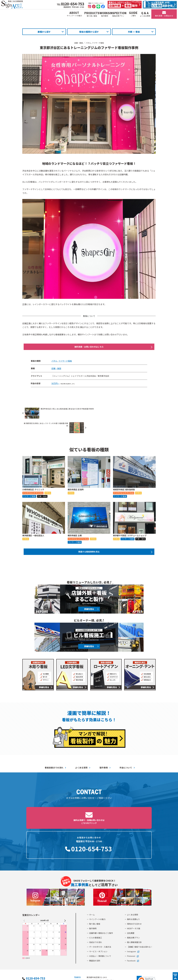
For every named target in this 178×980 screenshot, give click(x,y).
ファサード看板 (99, 43)
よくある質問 (81, 755)
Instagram (131, 917)
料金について (126, 755)
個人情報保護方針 (134, 908)
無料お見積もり (133, 885)
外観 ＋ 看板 (134, 32)
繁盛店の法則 (95, 927)
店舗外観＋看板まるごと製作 (101, 899)
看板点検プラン (133, 904)
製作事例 (104, 755)
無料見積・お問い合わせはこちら (89, 347)
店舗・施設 (77, 43)
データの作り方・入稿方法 (100, 913)
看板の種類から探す (89, 32)
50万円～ (55, 384)
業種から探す (44, 32)
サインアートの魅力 (97, 885)
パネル (88, 43)
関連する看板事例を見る (89, 539)
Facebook (131, 927)
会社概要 (131, 899)
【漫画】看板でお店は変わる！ (140, 913)
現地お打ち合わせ (134, 890)
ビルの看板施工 (96, 904)
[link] (146, 946)
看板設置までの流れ (54, 755)
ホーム (92, 881)
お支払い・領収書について (100, 922)
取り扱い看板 (95, 890)
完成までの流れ (96, 908)
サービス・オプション (98, 917)
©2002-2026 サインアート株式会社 (140, 975)
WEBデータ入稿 (134, 894)
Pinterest (131, 922)
